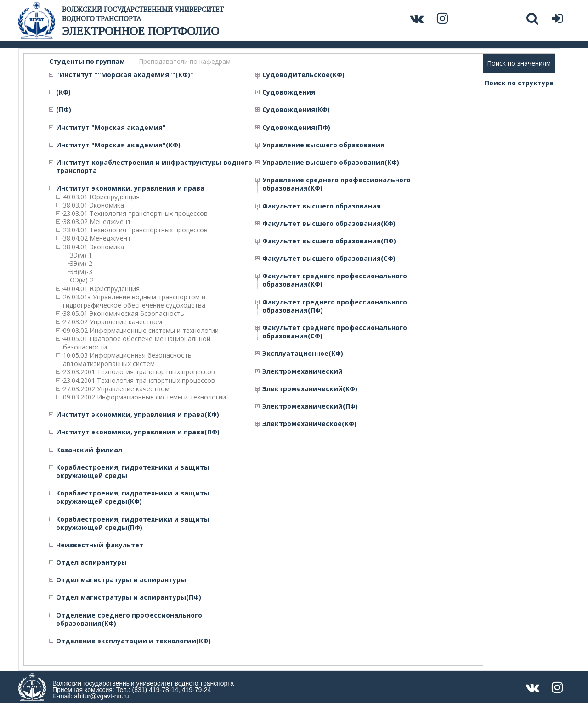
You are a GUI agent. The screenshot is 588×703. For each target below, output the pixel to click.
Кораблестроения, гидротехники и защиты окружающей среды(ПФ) (133, 523)
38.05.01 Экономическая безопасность (124, 314)
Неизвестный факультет (100, 545)
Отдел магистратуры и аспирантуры (121, 580)
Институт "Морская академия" (111, 128)
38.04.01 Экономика (93, 247)
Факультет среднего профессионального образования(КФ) (335, 280)
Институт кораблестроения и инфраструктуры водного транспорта (154, 167)
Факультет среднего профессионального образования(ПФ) (335, 306)
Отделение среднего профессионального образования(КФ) (129, 619)
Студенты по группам (87, 62)
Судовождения (289, 92)
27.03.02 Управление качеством (113, 322)
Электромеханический (302, 371)
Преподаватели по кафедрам (185, 62)
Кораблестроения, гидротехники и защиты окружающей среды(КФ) (133, 497)
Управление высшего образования (323, 145)
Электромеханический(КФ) (310, 389)
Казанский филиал (89, 450)
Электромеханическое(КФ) (309, 424)
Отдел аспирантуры (91, 562)
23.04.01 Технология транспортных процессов (135, 230)
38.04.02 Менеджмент (97, 238)
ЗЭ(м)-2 (81, 264)
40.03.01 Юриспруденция (101, 197)
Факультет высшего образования (322, 206)
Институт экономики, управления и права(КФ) (138, 415)
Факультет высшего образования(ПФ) (329, 241)
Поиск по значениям (519, 63)
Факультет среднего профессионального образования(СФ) (335, 332)
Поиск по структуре (519, 83)
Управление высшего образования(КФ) (331, 163)
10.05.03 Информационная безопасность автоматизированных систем (127, 360)
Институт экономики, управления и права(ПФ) (138, 432)
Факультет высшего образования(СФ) (329, 259)
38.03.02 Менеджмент (97, 222)
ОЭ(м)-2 (82, 280)
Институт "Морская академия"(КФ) (118, 145)
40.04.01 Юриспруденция (101, 289)
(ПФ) (64, 110)
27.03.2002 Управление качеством (116, 389)
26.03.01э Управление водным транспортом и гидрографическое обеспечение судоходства (134, 301)
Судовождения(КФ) (296, 110)
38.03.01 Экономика (93, 205)
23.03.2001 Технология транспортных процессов (139, 372)
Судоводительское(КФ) (303, 75)
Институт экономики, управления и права (130, 188)
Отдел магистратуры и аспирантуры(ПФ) (129, 597)
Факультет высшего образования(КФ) (329, 224)
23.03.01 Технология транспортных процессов (135, 214)
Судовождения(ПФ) (296, 128)
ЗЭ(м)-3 (81, 272)
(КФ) (63, 92)
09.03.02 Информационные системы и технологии (141, 331)
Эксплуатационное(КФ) (303, 354)
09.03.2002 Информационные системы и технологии (144, 397)
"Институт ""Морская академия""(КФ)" (125, 75)
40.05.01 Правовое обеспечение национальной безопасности (137, 343)
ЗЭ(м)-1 (81, 255)
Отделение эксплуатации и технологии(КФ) (133, 641)
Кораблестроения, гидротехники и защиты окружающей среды (133, 472)
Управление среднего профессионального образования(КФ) (336, 184)
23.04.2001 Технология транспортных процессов (139, 381)
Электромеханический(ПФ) (310, 406)
